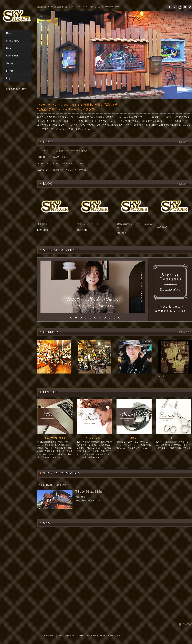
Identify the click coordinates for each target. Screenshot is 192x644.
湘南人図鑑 (42, 224)
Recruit (111, 636)
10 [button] (115, 318)
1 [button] (72, 318)
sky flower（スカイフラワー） (57, 485)
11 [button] (120, 318)
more (186, 142)
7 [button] (101, 318)
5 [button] (91, 318)
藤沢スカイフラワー (62, 157)
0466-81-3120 (92, 492)
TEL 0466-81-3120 (17, 89)
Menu (82, 636)
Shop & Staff (92, 636)
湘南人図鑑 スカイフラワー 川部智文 (70, 151)
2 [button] (77, 318)
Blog (119, 636)
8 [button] (106, 318)
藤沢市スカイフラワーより (89, 224)
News (61, 636)
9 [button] (110, 318)
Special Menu (71, 636)
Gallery (102, 636)
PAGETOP (187, 624)
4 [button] (86, 318)
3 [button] (82, 318)
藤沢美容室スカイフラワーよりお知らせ (72, 170)
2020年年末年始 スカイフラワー (68, 163)
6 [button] (96, 318)
